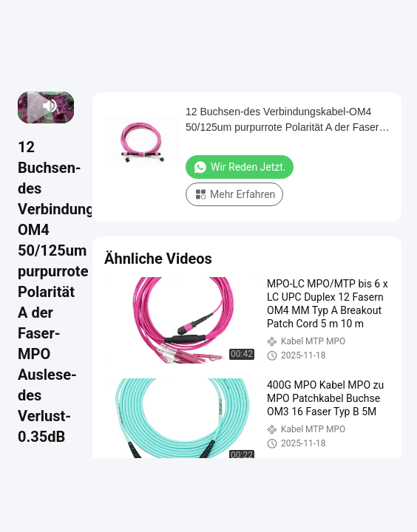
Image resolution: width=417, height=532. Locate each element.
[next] (33, 106)
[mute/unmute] (50, 106)
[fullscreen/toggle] (67, 106)
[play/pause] (29, 106)
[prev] (24, 106)
